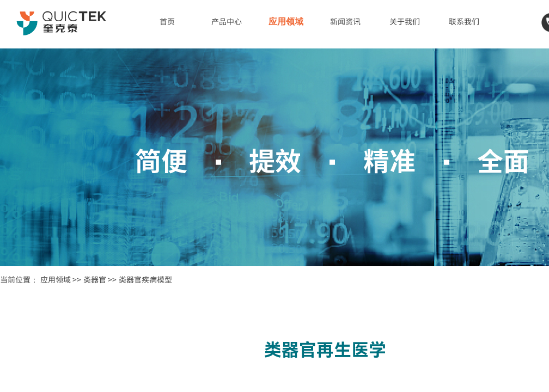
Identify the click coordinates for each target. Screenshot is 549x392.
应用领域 (286, 22)
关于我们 (405, 21)
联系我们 (464, 21)
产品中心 (227, 21)
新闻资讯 (345, 21)
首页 (167, 21)
